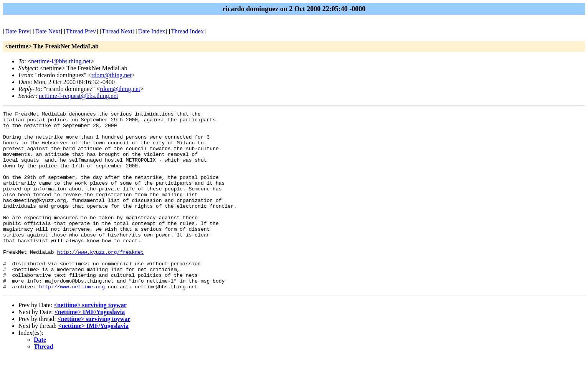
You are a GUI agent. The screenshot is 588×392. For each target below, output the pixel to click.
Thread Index (187, 31)
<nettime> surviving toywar (90, 341)
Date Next (48, 31)
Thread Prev (81, 31)
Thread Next (117, 31)
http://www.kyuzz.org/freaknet (100, 281)
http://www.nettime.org (72, 322)
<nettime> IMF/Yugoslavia (90, 348)
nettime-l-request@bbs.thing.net (78, 96)
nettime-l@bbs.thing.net (61, 61)
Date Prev (17, 31)
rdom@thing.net (111, 75)
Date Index (152, 31)
